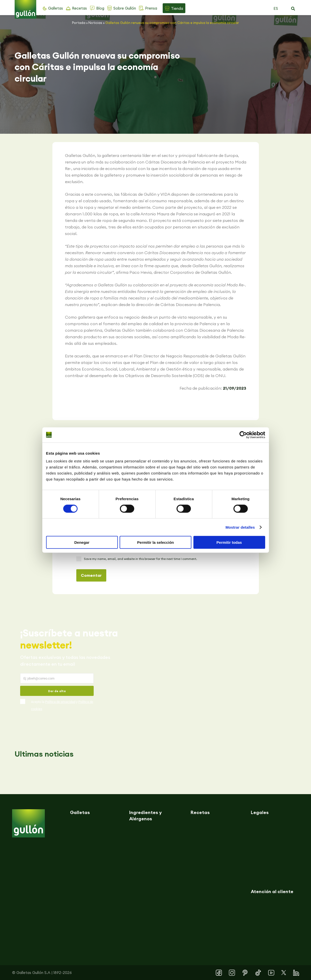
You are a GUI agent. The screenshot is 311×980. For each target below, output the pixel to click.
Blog (100, 8)
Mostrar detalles (240, 527)
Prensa (151, 8)
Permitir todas (229, 542)
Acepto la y (62, 705)
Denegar (82, 542)
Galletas (56, 8)
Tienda (177, 8)
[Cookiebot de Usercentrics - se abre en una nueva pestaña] (243, 435)
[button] (293, 9)
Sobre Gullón (125, 8)
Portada (79, 23)
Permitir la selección (156, 542)
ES (276, 8)
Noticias (95, 23)
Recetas (79, 8)
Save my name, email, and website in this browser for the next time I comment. (140, 559)
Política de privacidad (60, 702)
